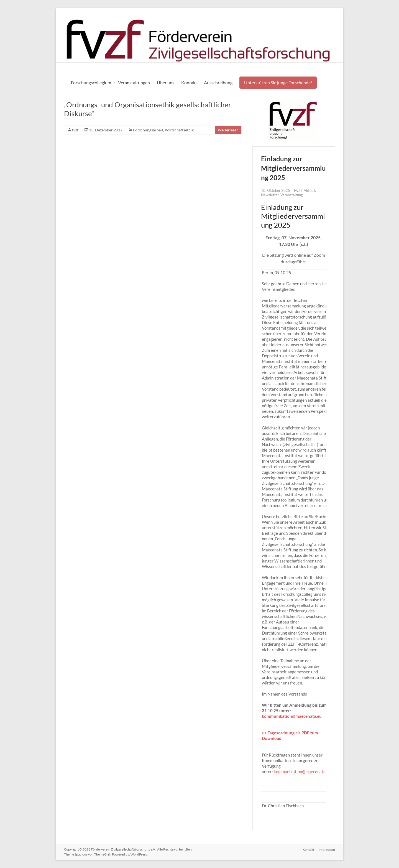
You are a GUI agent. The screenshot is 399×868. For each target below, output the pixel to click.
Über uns (166, 82)
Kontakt (189, 82)
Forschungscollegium (91, 82)
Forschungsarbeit (148, 130)
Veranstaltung (292, 195)
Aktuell (309, 190)
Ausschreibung (218, 82)
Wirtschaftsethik (179, 130)
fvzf (75, 130)
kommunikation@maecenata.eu (292, 716)
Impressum (327, 849)
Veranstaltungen (134, 82)
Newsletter (270, 195)
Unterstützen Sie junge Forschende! (278, 82)
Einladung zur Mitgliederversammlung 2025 (293, 168)
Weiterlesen (228, 130)
